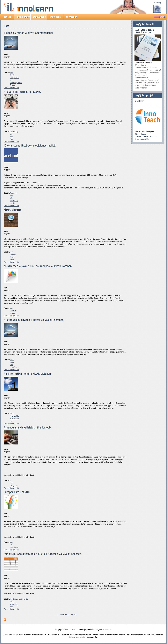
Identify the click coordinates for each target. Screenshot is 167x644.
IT (11, 481)
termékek (72, 17)
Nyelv (6, 54)
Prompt (108, 630)
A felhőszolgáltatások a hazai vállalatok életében (34, 320)
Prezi (12, 257)
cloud (12, 362)
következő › (65, 614)
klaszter (13, 311)
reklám (13, 203)
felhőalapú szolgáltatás (19, 599)
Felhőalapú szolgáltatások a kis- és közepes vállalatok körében (43, 554)
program (14, 604)
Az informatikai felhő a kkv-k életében (27, 374)
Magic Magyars (13, 210)
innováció (39, 17)
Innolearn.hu (73, 630)
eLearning (157, 3)
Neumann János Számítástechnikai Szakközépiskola (141, 78)
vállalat (13, 254)
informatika (15, 416)
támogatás (14, 547)
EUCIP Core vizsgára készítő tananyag (144, 31)
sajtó (12, 260)
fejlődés (13, 85)
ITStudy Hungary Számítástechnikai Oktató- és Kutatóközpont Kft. (145, 68)
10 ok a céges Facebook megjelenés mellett (30, 146)
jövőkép (13, 313)
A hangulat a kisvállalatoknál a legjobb (27, 428)
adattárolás (15, 419)
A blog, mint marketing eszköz (23, 92)
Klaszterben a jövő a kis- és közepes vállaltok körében (38, 266)
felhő (12, 75)
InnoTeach (139, 101)
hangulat (14, 486)
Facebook (14, 193)
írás (11, 139)
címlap (8, 17)
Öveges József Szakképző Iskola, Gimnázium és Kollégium (147, 83)
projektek (55, 17)
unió (12, 545)
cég (11, 198)
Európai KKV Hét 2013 (17, 492)
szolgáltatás (15, 78)
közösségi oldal (16, 83)
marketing (14, 132)
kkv (11, 73)
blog (12, 80)
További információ (11, 88)
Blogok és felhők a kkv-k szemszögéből (28, 33)
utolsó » (74, 614)
